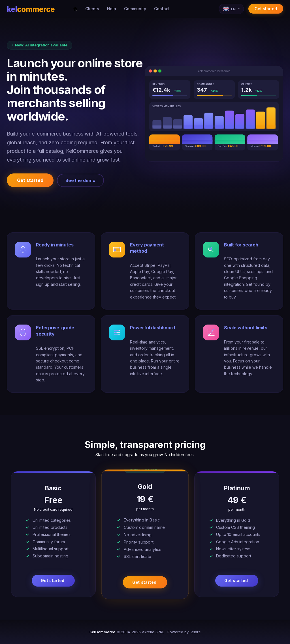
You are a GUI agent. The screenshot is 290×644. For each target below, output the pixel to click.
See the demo (80, 180)
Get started (266, 9)
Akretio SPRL (153, 632)
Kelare (195, 632)
